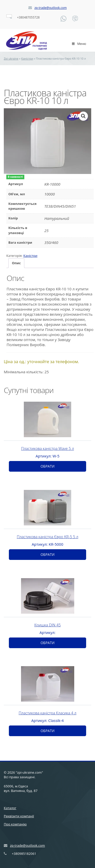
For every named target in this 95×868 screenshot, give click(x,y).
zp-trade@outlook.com (51, 8)
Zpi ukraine (11, 58)
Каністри (27, 58)
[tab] (16, 263)
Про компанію (15, 824)
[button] (83, 116)
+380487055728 (28, 17)
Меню (79, 44)
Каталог (10, 808)
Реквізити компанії (19, 816)
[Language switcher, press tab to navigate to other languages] (9, 16)
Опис (16, 263)
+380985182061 (24, 854)
